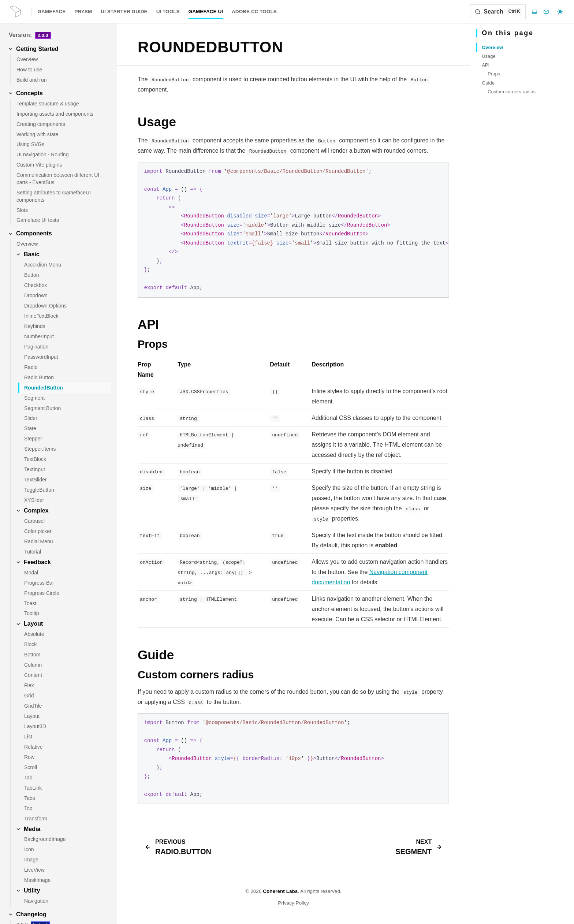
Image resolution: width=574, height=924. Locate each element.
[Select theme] (560, 12)
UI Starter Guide (124, 12)
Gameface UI (206, 12)
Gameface (51, 12)
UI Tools (168, 12)
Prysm (83, 12)
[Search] (498, 12)
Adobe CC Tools (254, 12)
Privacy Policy (293, 903)
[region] (293, 230)
